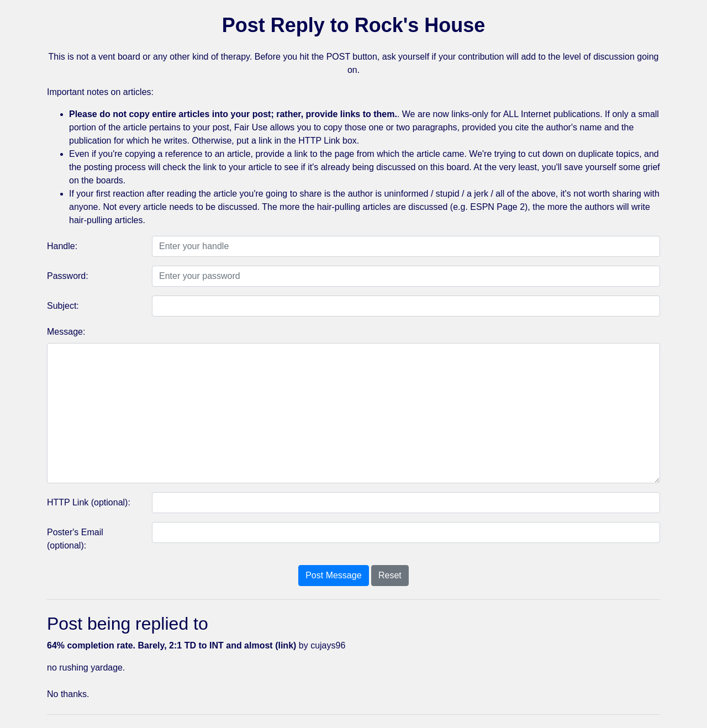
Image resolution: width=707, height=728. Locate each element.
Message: (66, 332)
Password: (68, 276)
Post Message (333, 575)
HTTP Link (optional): (89, 502)
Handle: (62, 246)
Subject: (63, 306)
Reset (390, 575)
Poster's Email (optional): (75, 539)
